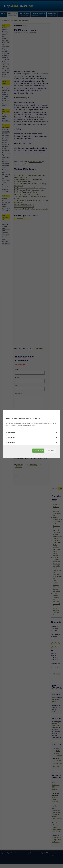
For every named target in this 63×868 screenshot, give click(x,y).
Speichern (51, 451)
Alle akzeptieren (38, 451)
